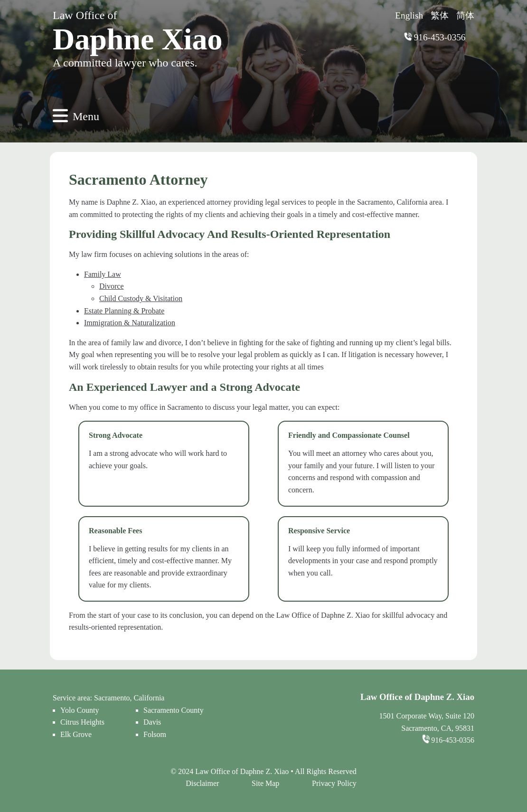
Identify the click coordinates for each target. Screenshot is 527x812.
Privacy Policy (334, 783)
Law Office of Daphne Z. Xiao (243, 771)
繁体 (440, 15)
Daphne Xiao (137, 39)
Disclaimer (202, 783)
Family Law (103, 274)
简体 (465, 15)
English (409, 15)
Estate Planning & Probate (124, 311)
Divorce (112, 286)
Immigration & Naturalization (130, 323)
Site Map (265, 783)
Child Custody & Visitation (141, 298)
